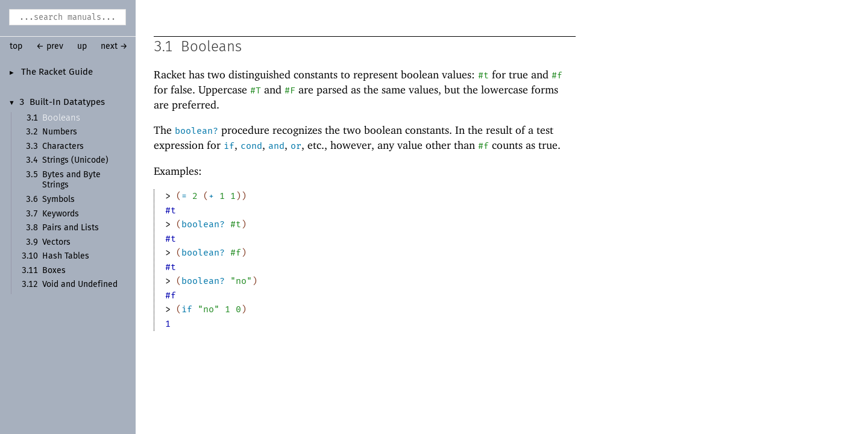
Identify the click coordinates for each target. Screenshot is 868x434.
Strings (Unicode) (75, 160)
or (296, 146)
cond (251, 146)
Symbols (58, 200)
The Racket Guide (57, 72)
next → (114, 46)
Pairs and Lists (71, 228)
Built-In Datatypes (67, 102)
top (16, 46)
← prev (50, 46)
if (229, 146)
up (82, 46)
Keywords (61, 214)
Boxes (54, 271)
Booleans (61, 118)
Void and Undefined (80, 285)
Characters (63, 146)
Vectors (56, 242)
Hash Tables (66, 256)
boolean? (197, 131)
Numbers (60, 132)
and (276, 146)
